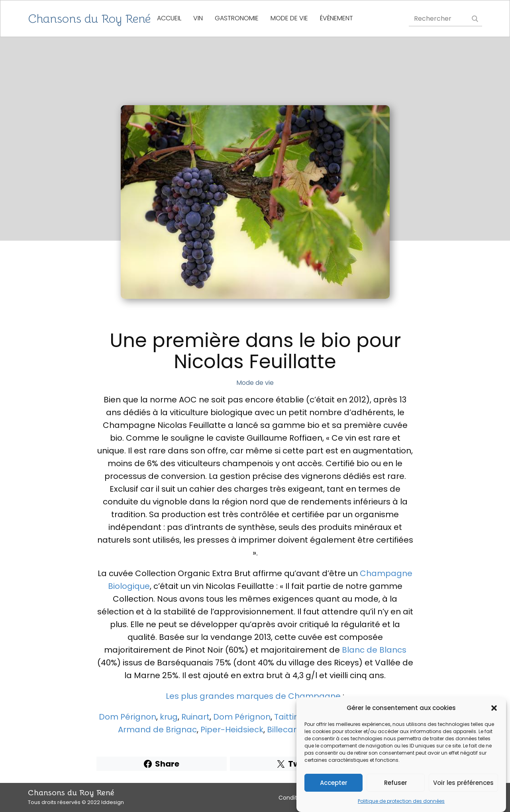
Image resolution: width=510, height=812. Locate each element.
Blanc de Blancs (374, 650)
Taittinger (293, 717)
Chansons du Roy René (89, 19)
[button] (494, 709)
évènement (336, 18)
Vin (198, 18)
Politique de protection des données (401, 802)
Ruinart (195, 717)
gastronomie (237, 18)
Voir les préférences (463, 783)
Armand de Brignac (157, 730)
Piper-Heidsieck (232, 730)
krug (169, 717)
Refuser (396, 783)
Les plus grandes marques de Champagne (253, 696)
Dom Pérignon (127, 717)
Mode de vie (289, 18)
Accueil (169, 18)
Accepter (334, 783)
